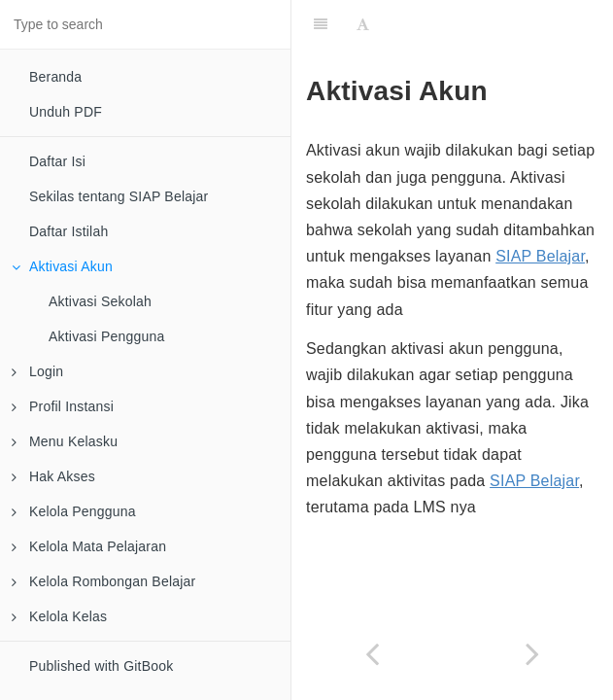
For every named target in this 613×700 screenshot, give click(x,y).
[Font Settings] (363, 24)
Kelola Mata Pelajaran (89, 546)
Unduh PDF (66, 112)
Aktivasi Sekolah (100, 301)
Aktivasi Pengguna (106, 336)
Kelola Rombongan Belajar (103, 581)
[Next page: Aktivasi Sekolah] (533, 654)
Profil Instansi (63, 406)
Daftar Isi (57, 161)
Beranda (55, 77)
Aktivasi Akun (62, 266)
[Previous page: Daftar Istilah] (372, 654)
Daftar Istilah (68, 231)
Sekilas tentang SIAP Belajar (119, 196)
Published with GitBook (101, 666)
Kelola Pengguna (74, 511)
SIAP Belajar (540, 256)
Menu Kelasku (65, 441)
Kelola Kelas (59, 616)
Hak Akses (53, 476)
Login (37, 371)
